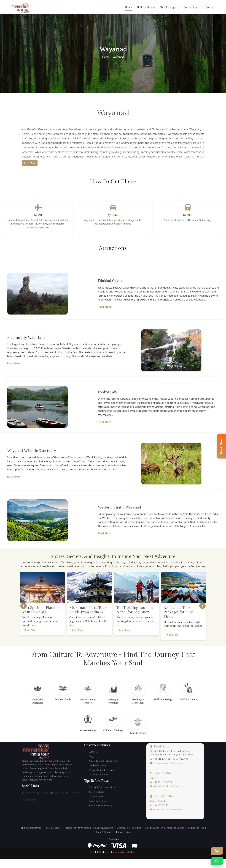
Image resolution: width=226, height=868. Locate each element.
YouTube (57, 801)
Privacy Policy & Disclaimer (103, 779)
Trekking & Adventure (113, 836)
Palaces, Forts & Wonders (84, 836)
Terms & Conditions (99, 783)
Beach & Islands (59, 836)
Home (128, 8)
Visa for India (96, 805)
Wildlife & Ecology (168, 836)
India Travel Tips (98, 810)
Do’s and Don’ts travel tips (102, 796)
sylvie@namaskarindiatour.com (169, 795)
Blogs (92, 765)
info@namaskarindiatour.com (168, 772)
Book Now (221, 446)
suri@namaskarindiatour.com (168, 818)
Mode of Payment (98, 774)
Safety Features (97, 801)
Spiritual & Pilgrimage (35, 836)
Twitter (42, 801)
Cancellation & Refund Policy (104, 770)
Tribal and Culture (192, 836)
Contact (210, 8)
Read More (30, 163)
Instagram (29, 808)
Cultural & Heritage (113, 841)
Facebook (28, 801)
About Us (94, 761)
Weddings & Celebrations (141, 836)
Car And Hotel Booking (101, 814)
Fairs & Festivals (136, 841)
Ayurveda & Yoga (90, 841)
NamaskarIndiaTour (125, 861)
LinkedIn (73, 801)
